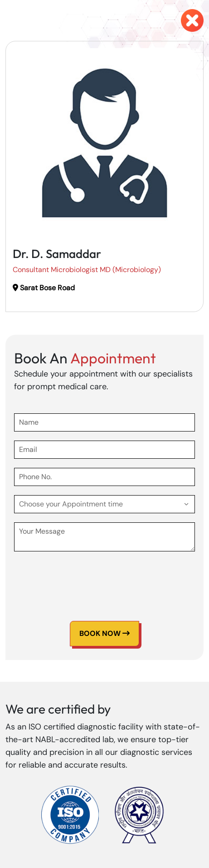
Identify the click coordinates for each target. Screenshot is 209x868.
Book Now (104, 633)
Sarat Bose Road (44, 288)
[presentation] (83, 578)
